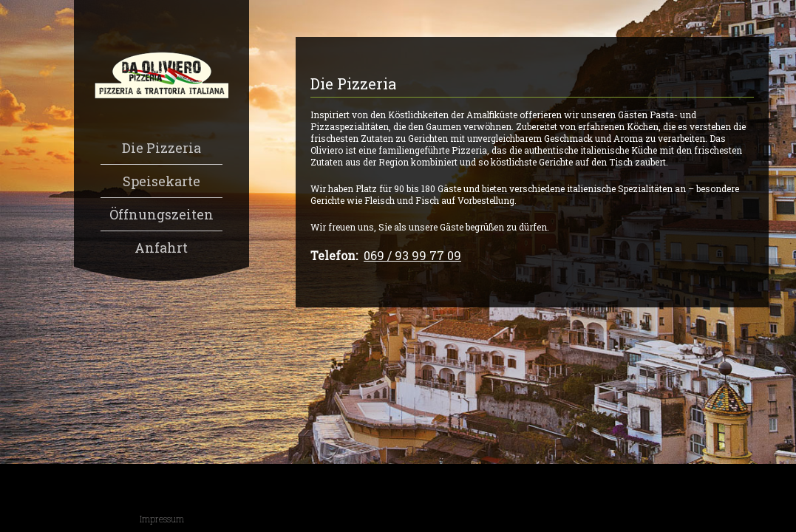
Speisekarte (161, 181)
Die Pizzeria (161, 148)
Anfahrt (161, 248)
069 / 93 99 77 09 (412, 255)
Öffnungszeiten (161, 214)
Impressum (162, 519)
